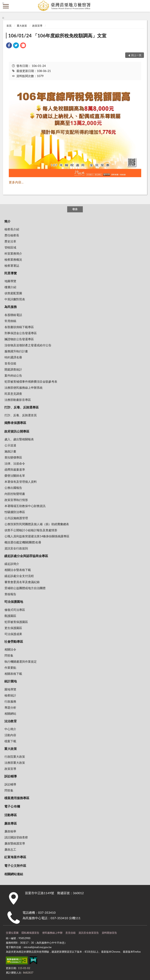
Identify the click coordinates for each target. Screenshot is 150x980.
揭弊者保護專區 (15, 423)
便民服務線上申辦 (52, 933)
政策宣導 (37, 26)
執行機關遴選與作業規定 (21, 661)
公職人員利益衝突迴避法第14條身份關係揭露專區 (37, 536)
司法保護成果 (13, 634)
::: (3, 3)
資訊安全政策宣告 (89, 933)
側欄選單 (6, 6)
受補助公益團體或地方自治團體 (25, 588)
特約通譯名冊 (13, 357)
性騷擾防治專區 (15, 512)
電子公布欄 (12, 806)
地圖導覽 (10, 281)
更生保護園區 (13, 628)
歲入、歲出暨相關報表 (19, 439)
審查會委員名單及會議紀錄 (22, 582)
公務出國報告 (13, 488)
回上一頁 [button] (136, 55)
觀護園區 (10, 616)
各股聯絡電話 (13, 315)
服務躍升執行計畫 (16, 351)
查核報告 (10, 594)
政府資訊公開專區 (17, 431)
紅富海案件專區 (15, 857)
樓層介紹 (10, 287)
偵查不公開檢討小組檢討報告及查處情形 (31, 530)
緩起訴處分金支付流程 (19, 576)
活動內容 (10, 735)
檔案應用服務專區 (17, 798)
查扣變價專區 (13, 457)
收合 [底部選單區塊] (75, 209)
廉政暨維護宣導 (15, 843)
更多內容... (16, 182)
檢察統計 (10, 695)
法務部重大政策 (15, 763)
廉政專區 (11, 823)
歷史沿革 (10, 241)
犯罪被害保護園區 (16, 622)
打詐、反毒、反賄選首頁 (21, 415)
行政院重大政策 (15, 757)
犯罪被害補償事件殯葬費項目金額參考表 (31, 381)
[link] (9, 46)
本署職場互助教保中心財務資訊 (25, 506)
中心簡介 (10, 729)
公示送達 (10, 445)
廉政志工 (10, 849)
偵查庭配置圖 (13, 293)
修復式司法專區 (15, 610)
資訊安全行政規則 (16, 548)
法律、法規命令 (15, 463)
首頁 (9, 26)
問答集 (9, 655)
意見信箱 (71, 933)
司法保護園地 (14, 602)
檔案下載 (10, 741)
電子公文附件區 (15, 866)
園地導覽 (10, 689)
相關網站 (10, 713)
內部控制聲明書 (15, 494)
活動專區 (11, 815)
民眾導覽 (11, 273)
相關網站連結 (14, 874)
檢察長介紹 (12, 229)
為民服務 (11, 307)
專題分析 (10, 707)
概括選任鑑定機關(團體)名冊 (23, 542)
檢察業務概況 (13, 259)
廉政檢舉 (10, 831)
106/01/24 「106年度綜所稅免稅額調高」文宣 (57, 35)
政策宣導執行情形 (16, 500)
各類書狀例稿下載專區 (19, 327)
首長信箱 (10, 363)
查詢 (144, 6)
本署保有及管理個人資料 (21, 482)
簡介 (7, 221)
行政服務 (10, 701)
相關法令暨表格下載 (18, 570)
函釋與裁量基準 (15, 469)
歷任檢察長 (12, 235)
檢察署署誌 (12, 266)
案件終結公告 (13, 375)
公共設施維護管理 (16, 518)
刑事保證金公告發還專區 (21, 333)
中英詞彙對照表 (15, 299)
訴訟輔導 (11, 776)
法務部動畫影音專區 (18, 400)
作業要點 (10, 668)
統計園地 (11, 681)
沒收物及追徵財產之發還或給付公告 (28, 345)
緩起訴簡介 (12, 564)
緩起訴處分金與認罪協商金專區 (26, 556)
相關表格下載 (13, 674)
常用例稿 (10, 321)
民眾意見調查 (13, 394)
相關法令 (10, 649)
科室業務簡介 (13, 253)
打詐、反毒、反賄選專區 (21, 407)
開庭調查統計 (13, 369)
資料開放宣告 (109, 933)
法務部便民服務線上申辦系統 (24, 388)
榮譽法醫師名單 (15, 476)
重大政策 (22, 26)
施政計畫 (10, 451)
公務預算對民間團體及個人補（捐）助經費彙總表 (37, 524)
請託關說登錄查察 (16, 837)
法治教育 (11, 721)
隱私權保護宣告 (30, 933)
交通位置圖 (12, 933)
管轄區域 (10, 247)
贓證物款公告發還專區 (19, 339)
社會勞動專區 (14, 641)
